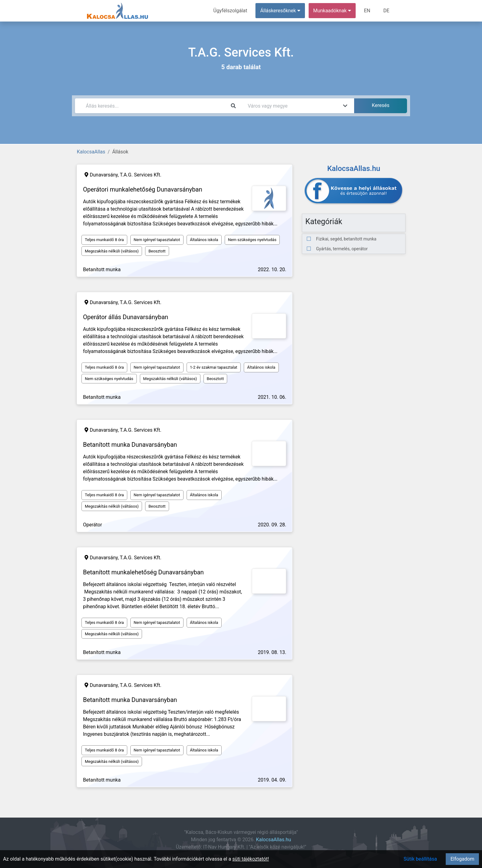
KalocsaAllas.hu (274, 840)
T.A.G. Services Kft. (141, 175)
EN (367, 11)
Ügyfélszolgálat (231, 11)
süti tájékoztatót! (251, 859)
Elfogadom (462, 859)
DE (386, 11)
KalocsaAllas (91, 152)
